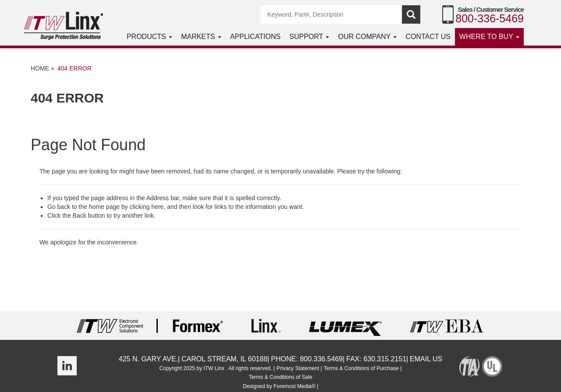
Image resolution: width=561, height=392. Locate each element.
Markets (201, 37)
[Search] (332, 14)
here (157, 207)
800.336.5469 (321, 359)
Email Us (426, 359)
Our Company (367, 37)
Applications (255, 37)
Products (149, 37)
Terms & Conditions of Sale (281, 377)
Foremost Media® (295, 386)
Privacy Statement (298, 368)
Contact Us (428, 37)
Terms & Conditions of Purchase (361, 368)
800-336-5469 (490, 18)
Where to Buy (489, 37)
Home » (43, 68)
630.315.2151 (385, 359)
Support (309, 37)
